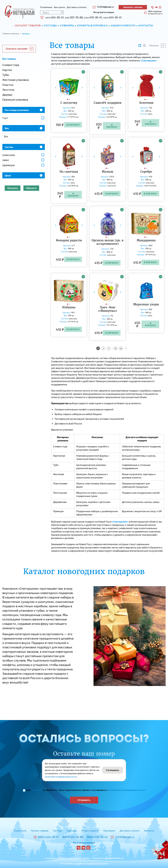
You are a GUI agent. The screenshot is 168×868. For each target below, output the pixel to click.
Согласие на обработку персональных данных (67, 858)
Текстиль (8, 90)
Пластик (8, 85)
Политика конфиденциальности (108, 858)
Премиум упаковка (15, 99)
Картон (7, 70)
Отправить (84, 800)
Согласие (37, 790)
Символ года (11, 65)
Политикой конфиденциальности (127, 790)
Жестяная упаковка (16, 80)
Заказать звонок (133, 7)
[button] (68, 99)
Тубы (6, 75)
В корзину (73, 125)
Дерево (7, 95)
